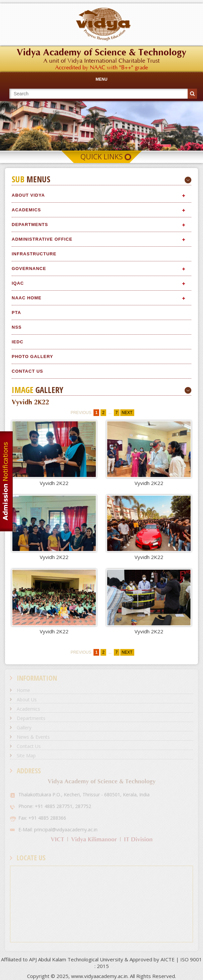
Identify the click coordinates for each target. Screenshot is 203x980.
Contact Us (27, 371)
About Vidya (28, 195)
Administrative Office (42, 239)
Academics (26, 210)
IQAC (18, 283)
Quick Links (102, 157)
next (127, 413)
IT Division (138, 839)
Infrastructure (34, 254)
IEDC (18, 342)
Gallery (24, 727)
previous (81, 413)
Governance (29, 268)
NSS (17, 327)
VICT (57, 839)
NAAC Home (27, 298)
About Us (27, 699)
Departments (30, 224)
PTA (16, 312)
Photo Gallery (32, 356)
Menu (101, 79)
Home (23, 690)
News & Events (33, 737)
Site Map (26, 755)
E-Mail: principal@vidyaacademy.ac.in (58, 829)
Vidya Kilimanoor (94, 839)
